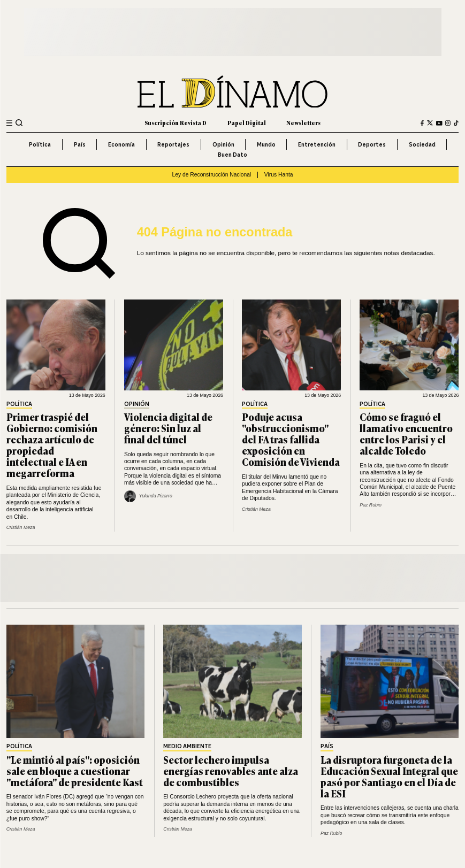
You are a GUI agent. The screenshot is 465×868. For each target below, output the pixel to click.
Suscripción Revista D (176, 123)
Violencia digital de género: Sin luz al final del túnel (168, 428)
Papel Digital (247, 123)
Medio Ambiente (187, 747)
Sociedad (422, 144)
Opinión (223, 144)
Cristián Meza (21, 527)
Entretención (317, 144)
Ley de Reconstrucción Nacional (211, 175)
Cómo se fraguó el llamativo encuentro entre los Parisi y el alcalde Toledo (406, 433)
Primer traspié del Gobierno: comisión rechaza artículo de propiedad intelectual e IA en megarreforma (52, 445)
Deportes (372, 144)
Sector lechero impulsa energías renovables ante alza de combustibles (231, 771)
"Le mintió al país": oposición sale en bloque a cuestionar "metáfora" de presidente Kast (75, 771)
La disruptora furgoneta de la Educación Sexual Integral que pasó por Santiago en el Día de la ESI (389, 776)
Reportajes (173, 144)
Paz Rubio (371, 505)
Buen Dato (232, 155)
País (80, 144)
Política (40, 144)
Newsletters (303, 123)
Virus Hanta (279, 175)
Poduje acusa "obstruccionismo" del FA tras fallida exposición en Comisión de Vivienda (291, 439)
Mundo (266, 144)
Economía (121, 144)
